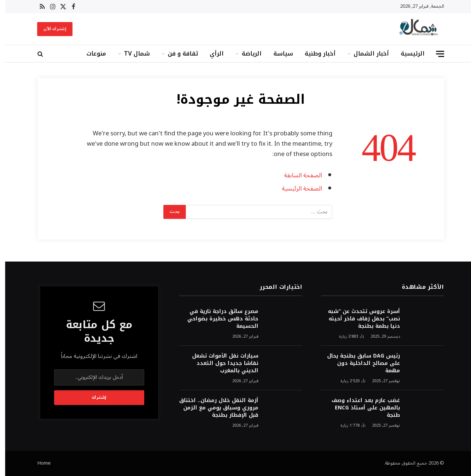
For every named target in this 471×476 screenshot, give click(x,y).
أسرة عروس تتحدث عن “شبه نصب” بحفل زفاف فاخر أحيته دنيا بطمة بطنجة (359, 319)
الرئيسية (408, 54)
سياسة (278, 54)
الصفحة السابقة (298, 175)
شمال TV (132, 54)
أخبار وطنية (315, 54)
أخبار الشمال (366, 54)
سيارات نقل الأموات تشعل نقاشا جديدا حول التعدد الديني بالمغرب (220, 363)
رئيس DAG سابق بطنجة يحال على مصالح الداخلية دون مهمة (358, 363)
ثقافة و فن (178, 54)
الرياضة (247, 54)
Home (39, 463)
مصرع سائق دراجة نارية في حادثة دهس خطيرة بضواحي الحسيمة (218, 319)
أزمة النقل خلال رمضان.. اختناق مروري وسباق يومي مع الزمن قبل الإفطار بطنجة (214, 408)
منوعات (91, 54)
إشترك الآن (50, 29)
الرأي (212, 54)
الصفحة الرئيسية (297, 189)
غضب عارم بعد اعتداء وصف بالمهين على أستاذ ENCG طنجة (361, 408)
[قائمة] (435, 54)
